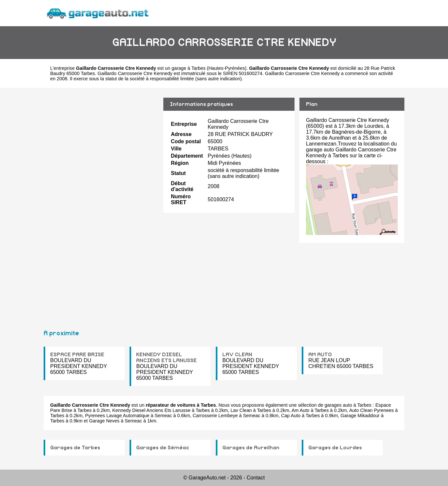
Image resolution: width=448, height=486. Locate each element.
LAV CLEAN (237, 355)
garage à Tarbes (189, 68)
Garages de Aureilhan (251, 448)
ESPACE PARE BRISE (77, 355)
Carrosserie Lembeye (215, 416)
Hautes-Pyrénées (226, 68)
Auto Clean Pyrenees (372, 410)
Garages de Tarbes (75, 448)
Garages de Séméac (163, 448)
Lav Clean (241, 410)
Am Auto (300, 410)
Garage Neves (104, 421)
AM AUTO (320, 355)
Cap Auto (291, 416)
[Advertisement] (101, 206)
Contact (256, 478)
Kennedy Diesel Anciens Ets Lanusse (151, 410)
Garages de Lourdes (335, 448)
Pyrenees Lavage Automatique (117, 416)
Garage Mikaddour (360, 416)
